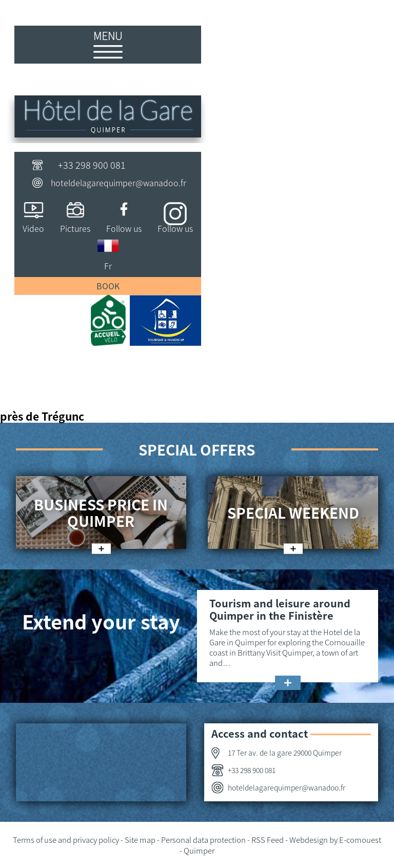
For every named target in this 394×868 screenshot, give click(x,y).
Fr (108, 266)
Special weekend (293, 512)
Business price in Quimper (101, 512)
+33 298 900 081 (92, 165)
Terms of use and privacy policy (66, 840)
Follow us (124, 228)
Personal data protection (203, 840)
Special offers (197, 449)
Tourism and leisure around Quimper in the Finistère (280, 609)
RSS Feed (268, 840)
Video (33, 228)
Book (108, 286)
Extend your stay (101, 621)
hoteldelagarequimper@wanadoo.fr (119, 183)
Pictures (75, 228)
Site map (140, 840)
